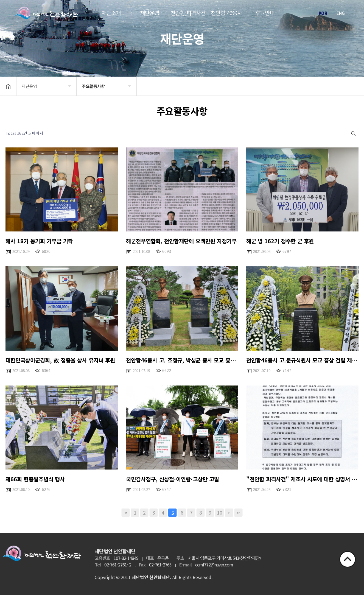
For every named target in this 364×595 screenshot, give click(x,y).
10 (220, 512)
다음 (229, 513)
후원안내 (265, 13)
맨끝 (239, 513)
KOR (323, 13)
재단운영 (150, 13)
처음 (126, 513)
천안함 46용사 (226, 13)
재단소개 (111, 13)
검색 (353, 133)
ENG (341, 13)
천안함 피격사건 (188, 13)
